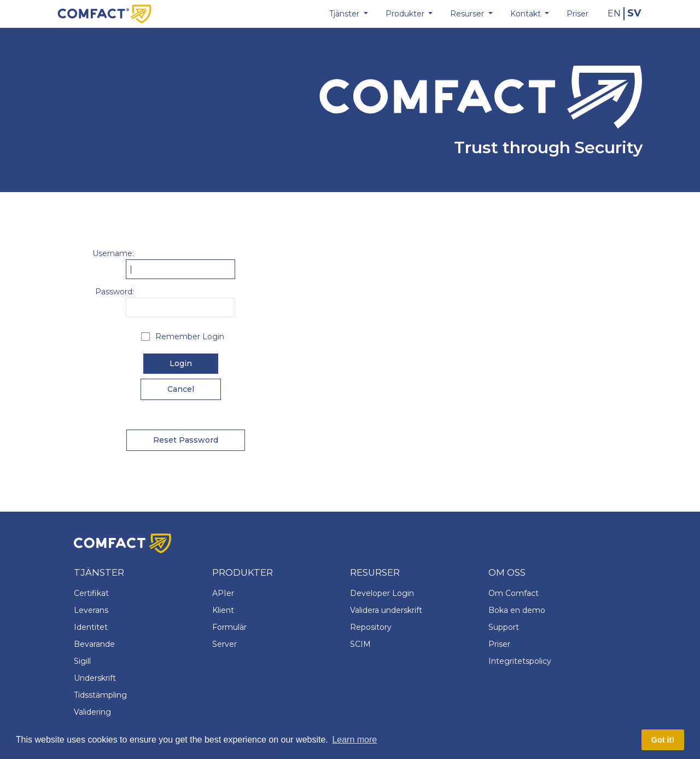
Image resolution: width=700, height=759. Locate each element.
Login (181, 363)
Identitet (91, 627)
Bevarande (94, 644)
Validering (92, 712)
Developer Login (382, 593)
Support (504, 627)
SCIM (360, 644)
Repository (371, 627)
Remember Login (190, 337)
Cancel (181, 389)
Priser (499, 644)
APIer (223, 593)
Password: (115, 292)
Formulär (229, 627)
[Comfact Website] (104, 13)
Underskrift (95, 678)
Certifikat (91, 593)
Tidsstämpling (100, 695)
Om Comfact (514, 593)
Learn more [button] (354, 740)
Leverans (91, 610)
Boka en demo (517, 610)
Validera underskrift (386, 610)
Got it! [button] (663, 740)
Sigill (82, 661)
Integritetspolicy (520, 661)
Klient (223, 610)
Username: (113, 253)
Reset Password (186, 440)
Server (224, 644)
